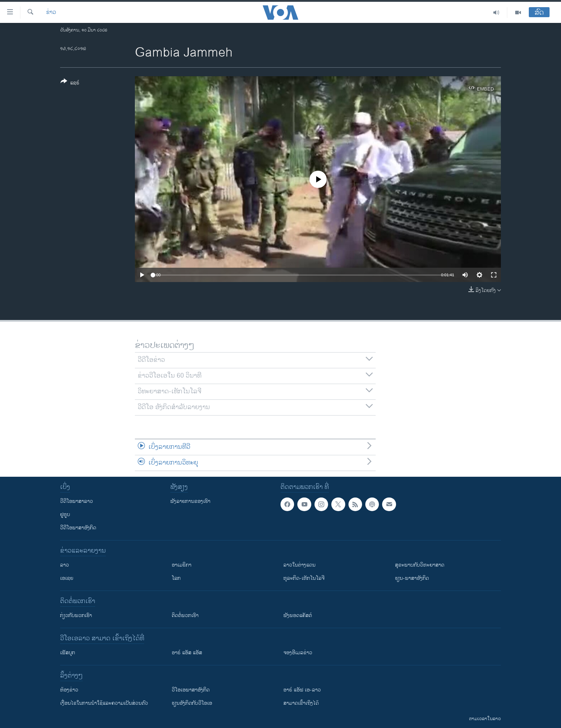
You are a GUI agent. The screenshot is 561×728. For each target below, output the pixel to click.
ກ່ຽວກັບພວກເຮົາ (76, 615)
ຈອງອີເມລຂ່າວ (298, 653)
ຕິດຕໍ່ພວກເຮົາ (185, 615)
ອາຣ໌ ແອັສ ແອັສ (187, 653)
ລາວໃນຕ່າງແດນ (299, 565)
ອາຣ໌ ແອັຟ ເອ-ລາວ (302, 690)
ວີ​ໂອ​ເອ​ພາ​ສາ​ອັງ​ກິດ (191, 690)
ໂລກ (176, 578)
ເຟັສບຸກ (68, 653)
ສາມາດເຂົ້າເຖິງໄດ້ (301, 703)
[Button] (70, 83)
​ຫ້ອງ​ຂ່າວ (69, 690)
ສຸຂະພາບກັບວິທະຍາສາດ (420, 565)
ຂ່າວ (51, 13)
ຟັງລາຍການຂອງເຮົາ (190, 501)
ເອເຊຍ (67, 578)
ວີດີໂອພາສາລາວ (77, 501)
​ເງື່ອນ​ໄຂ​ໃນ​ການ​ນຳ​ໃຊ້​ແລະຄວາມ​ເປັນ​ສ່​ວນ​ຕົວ (104, 703)
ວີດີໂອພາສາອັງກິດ (78, 528)
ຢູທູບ (65, 515)
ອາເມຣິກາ (182, 565)
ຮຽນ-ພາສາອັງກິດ (412, 578)
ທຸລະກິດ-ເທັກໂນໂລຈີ (304, 578)
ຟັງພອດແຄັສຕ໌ (298, 615)
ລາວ (65, 565)
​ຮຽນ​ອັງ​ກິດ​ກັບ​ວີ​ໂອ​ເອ (192, 703)
